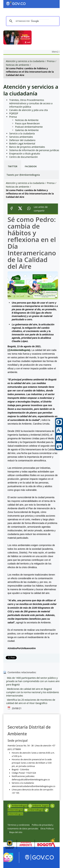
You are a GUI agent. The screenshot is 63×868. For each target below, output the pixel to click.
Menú (56, 52)
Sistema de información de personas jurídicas (34, 150)
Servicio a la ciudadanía (22, 133)
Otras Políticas (47, 829)
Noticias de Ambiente (27, 120)
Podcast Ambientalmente (29, 127)
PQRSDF (14, 113)
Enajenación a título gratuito (25, 154)
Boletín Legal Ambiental (22, 143)
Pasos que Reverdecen (27, 123)
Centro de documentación (24, 157)
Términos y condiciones (19, 825)
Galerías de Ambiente (27, 130)
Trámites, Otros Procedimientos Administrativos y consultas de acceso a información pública (31, 103)
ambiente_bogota (39, 806)
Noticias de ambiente (17, 65)
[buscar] (32, 21)
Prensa (51, 61)
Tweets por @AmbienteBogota (23, 175)
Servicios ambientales (21, 137)
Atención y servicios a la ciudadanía (25, 61)
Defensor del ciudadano (22, 140)
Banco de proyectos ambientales (27, 147)
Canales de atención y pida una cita (28, 110)
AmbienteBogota (18, 806)
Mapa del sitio (16, 832)
